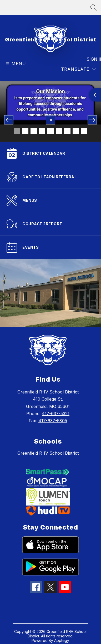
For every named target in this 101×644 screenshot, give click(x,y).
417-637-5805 (53, 421)
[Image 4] (42, 131)
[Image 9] (84, 131)
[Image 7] (67, 131)
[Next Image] (92, 120)
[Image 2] (25, 131)
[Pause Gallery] (51, 120)
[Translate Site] (78, 69)
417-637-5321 (56, 414)
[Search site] (94, 7)
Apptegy (62, 640)
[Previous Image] (9, 120)
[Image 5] (50, 131)
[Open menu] (15, 64)
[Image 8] (76, 131)
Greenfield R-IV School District (48, 453)
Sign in (92, 59)
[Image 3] (34, 131)
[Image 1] (17, 131)
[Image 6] (59, 131)
